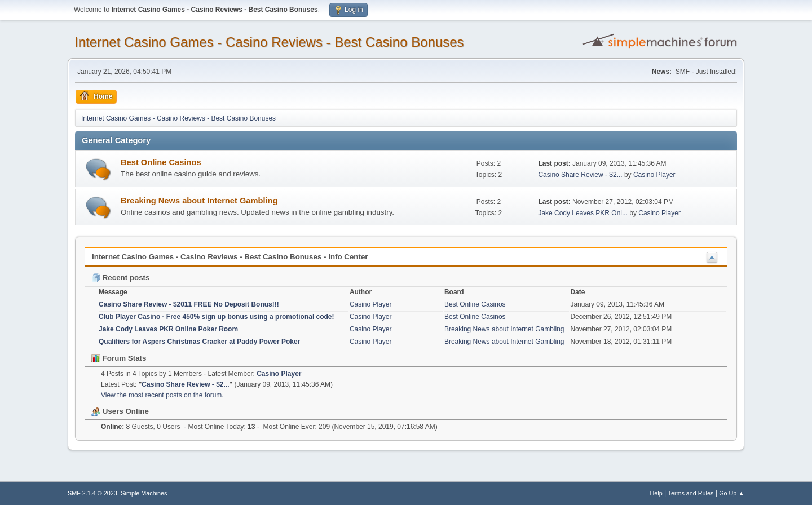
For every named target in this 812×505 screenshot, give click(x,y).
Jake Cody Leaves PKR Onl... (583, 213)
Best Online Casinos (161, 162)
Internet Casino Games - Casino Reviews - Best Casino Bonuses (269, 42)
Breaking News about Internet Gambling (199, 201)
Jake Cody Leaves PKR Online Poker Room (168, 329)
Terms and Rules (691, 493)
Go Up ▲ (732, 493)
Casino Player (654, 175)
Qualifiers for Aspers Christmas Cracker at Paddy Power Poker (199, 342)
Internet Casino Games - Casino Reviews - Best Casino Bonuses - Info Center (230, 257)
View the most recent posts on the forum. (162, 395)
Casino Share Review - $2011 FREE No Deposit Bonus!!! (189, 304)
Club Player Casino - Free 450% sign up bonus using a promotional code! (217, 317)
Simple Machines (144, 493)
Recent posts (120, 278)
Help (656, 493)
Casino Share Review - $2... (580, 175)
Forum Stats (119, 358)
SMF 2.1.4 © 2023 (92, 493)
